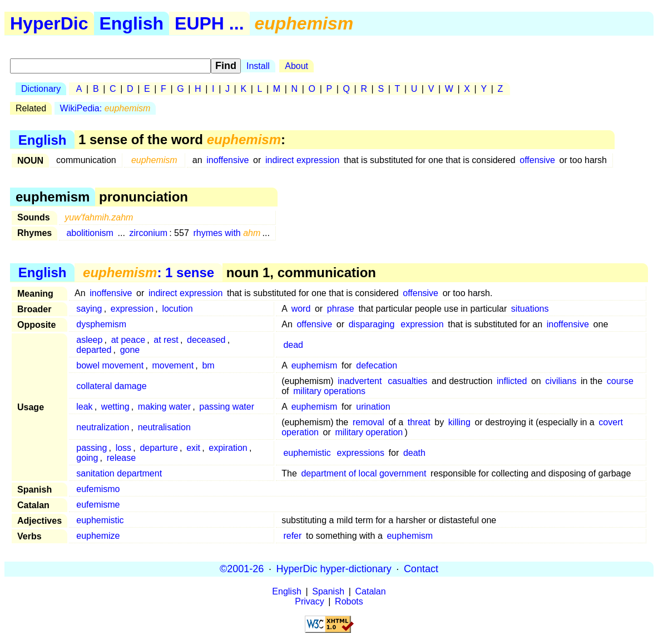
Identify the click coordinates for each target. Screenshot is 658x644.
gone (130, 350)
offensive (537, 160)
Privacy (309, 601)
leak (84, 407)
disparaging (372, 324)
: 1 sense (149, 272)
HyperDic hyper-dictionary (334, 569)
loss (123, 448)
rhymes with (227, 233)
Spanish (328, 591)
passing (91, 448)
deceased (206, 340)
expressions (361, 453)
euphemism (315, 365)
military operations (329, 391)
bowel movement (110, 365)
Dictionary (41, 89)
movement (173, 365)
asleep (89, 340)
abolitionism (90, 233)
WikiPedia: (105, 108)
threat (419, 422)
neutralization (103, 427)
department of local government (363, 473)
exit (193, 448)
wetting (115, 407)
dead (293, 345)
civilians (561, 381)
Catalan (371, 591)
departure (159, 448)
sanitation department (119, 473)
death (414, 453)
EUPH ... (209, 23)
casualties (407, 381)
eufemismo (98, 489)
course (620, 381)
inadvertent (360, 381)
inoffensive (227, 160)
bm (208, 365)
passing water (227, 407)
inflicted (512, 381)
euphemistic (307, 453)
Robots (349, 601)
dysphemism (101, 324)
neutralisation (164, 427)
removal (368, 422)
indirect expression (302, 160)
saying (89, 309)
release (121, 458)
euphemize (98, 536)
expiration (228, 448)
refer (292, 536)
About (296, 66)
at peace (128, 340)
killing (459, 422)
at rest (166, 340)
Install (258, 66)
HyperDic (49, 23)
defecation (377, 365)
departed (94, 350)
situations (530, 309)
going (87, 458)
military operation (369, 432)
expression (132, 309)
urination (373, 407)
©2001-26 (242, 569)
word (301, 309)
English (132, 23)
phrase (341, 309)
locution (177, 309)
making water (164, 407)
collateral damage (111, 386)
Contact (421, 569)
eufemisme (98, 505)
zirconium (149, 233)
